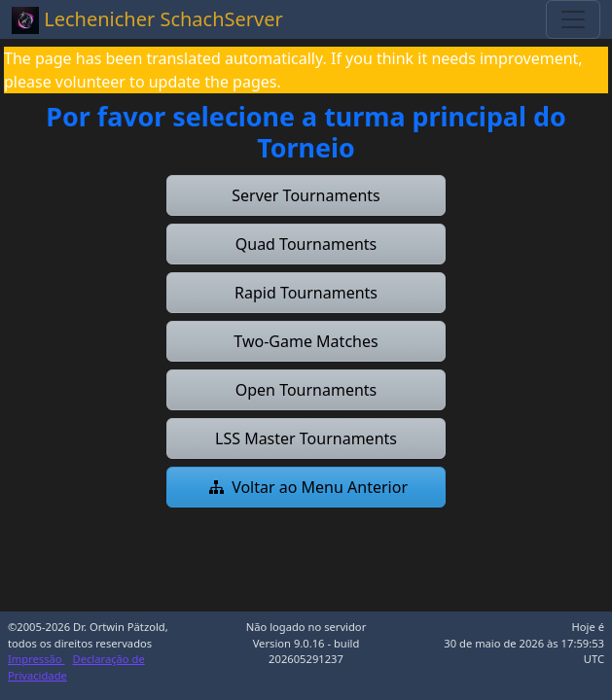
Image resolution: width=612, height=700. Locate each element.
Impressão (36, 659)
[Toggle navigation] (573, 19)
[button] (306, 195)
